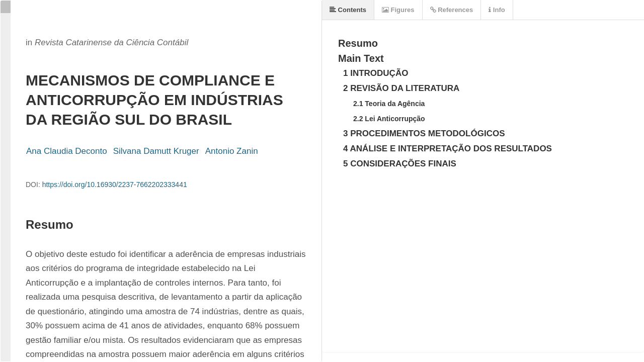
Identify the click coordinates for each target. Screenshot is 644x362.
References (452, 10)
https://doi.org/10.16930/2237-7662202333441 (115, 185)
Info (497, 10)
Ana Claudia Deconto (67, 151)
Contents (348, 10)
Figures (398, 10)
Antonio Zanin (232, 151)
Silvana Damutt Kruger (156, 151)
